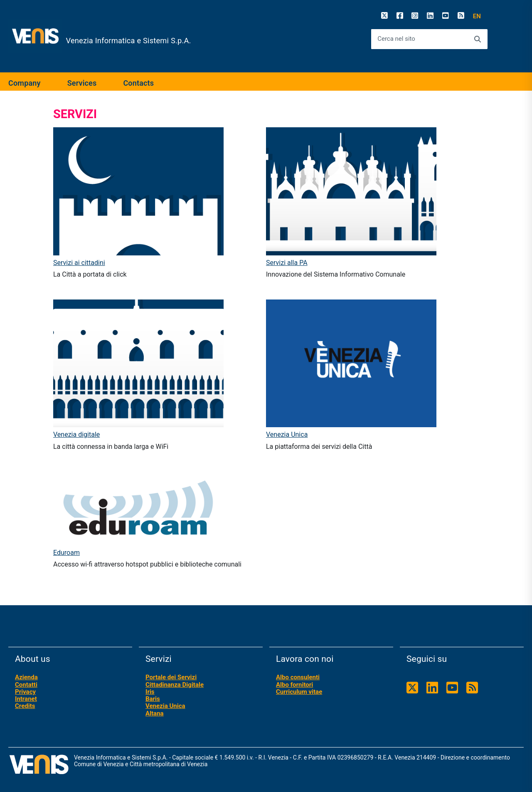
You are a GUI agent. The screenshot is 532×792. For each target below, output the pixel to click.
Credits (25, 706)
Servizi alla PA (287, 263)
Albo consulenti (298, 677)
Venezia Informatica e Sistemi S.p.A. (129, 41)
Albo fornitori (294, 685)
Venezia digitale (76, 434)
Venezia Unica (287, 434)
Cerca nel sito (396, 39)
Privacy (25, 692)
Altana (155, 713)
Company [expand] (25, 83)
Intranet (26, 699)
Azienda (26, 677)
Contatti (26, 685)
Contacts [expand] (138, 83)
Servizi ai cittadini (79, 263)
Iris (150, 692)
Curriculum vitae (299, 692)
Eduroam (66, 553)
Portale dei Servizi (171, 677)
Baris (153, 699)
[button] (477, 16)
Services (82, 83)
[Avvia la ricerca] (478, 39)
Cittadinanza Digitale (175, 685)
